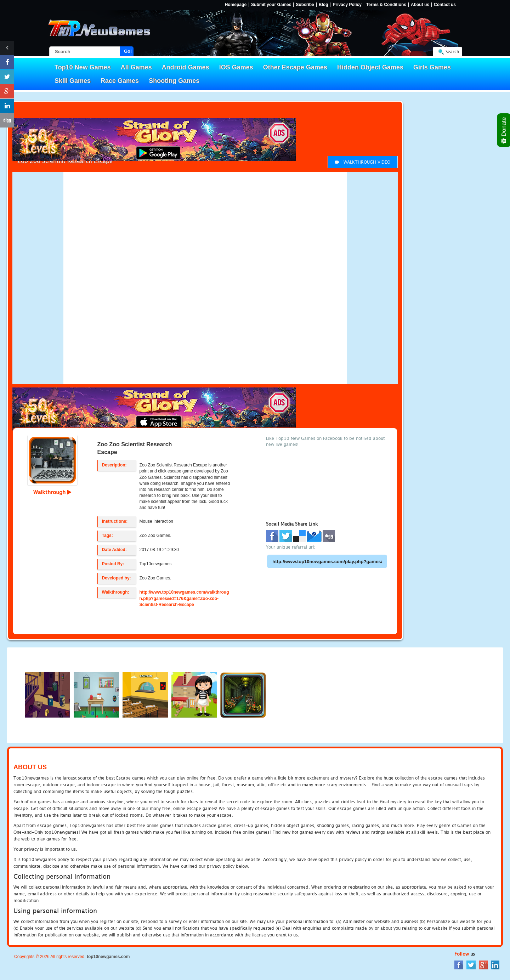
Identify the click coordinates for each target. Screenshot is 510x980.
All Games (136, 67)
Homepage (236, 5)
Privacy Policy (347, 5)
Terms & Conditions (386, 5)
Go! (128, 51)
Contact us (445, 5)
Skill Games (73, 81)
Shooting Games (174, 81)
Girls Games (432, 67)
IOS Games (236, 67)
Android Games (186, 67)
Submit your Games (271, 5)
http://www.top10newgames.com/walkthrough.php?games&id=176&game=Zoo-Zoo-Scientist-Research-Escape (184, 598)
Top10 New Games (83, 67)
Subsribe (305, 5)
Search (452, 52)
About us (420, 5)
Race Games (120, 81)
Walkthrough (52, 492)
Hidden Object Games (370, 67)
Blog (324, 5)
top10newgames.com (108, 957)
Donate (504, 130)
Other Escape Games (295, 67)
